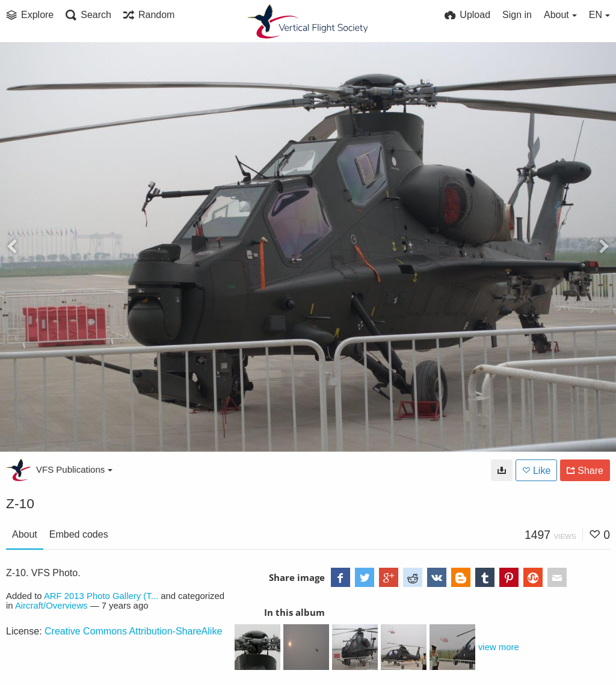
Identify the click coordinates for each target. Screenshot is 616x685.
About (25, 534)
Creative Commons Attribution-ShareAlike (133, 631)
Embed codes (79, 534)
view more (499, 647)
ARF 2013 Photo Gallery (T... (101, 596)
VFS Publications (74, 469)
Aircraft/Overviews (51, 606)
